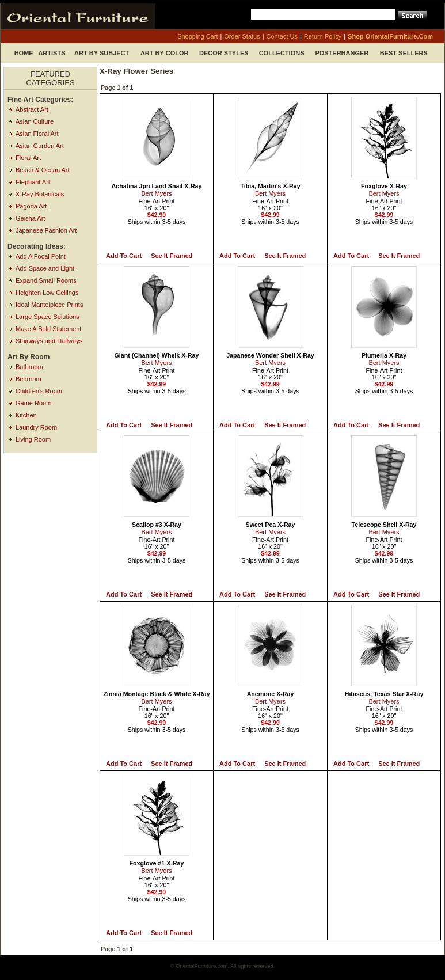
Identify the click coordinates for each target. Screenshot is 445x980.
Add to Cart (124, 256)
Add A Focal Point (41, 256)
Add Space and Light (45, 268)
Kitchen (26, 415)
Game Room (33, 403)
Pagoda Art (31, 206)
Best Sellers (404, 53)
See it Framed (172, 256)
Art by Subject (102, 53)
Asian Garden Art (40, 146)
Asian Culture (35, 121)
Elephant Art (33, 182)
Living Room (33, 439)
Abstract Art (32, 109)
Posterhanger (342, 53)
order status (242, 36)
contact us (282, 36)
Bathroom (29, 367)
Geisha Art (30, 218)
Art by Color (165, 53)
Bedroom (28, 379)
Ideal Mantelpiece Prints (49, 305)
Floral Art (28, 158)
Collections (282, 53)
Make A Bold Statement (48, 329)
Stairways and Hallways (49, 341)
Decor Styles (224, 53)
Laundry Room (36, 427)
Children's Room (39, 391)
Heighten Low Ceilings (47, 293)
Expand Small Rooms (46, 280)
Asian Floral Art (37, 134)
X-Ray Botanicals (40, 194)
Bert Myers (156, 193)
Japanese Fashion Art (46, 230)
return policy (323, 36)
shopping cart (197, 36)
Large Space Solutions (47, 317)
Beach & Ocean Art (43, 170)
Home (24, 53)
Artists (52, 53)
